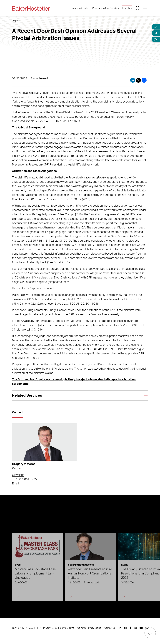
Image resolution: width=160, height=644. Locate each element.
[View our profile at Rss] (147, 628)
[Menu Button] (145, 8)
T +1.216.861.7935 (24, 479)
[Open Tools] (154, 39)
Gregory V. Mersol (24, 464)
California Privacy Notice (89, 628)
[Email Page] (154, 33)
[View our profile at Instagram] (135, 628)
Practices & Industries (105, 8)
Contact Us (110, 628)
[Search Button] (138, 8)
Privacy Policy (50, 628)
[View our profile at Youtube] (141, 628)
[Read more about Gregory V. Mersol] (44, 442)
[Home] (154, 27)
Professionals (80, 8)
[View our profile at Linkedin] (120, 628)
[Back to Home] (31, 8)
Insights (127, 8)
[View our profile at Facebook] (131, 628)
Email (15, 484)
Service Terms (67, 628)
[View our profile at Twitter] (125, 628)
